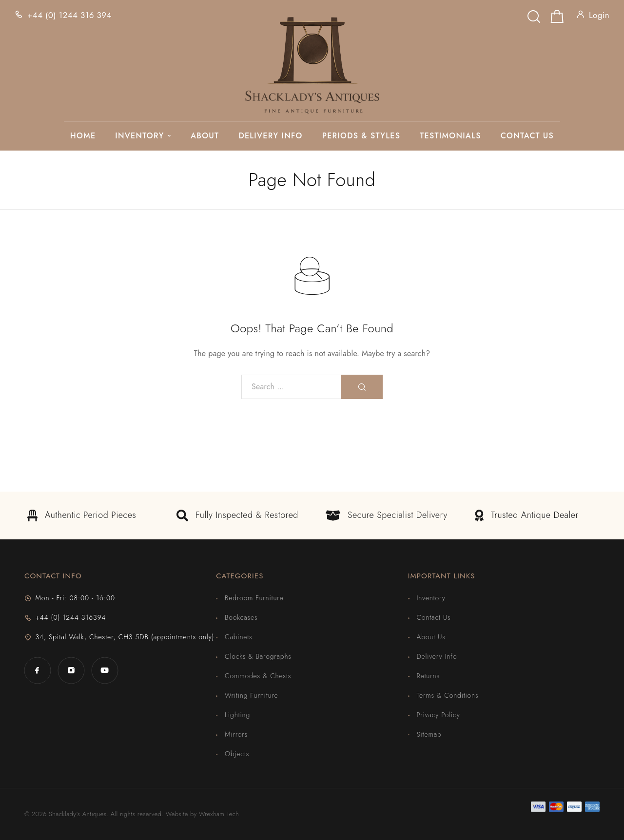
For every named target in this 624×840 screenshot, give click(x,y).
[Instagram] (71, 670)
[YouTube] (105, 670)
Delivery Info (270, 136)
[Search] (534, 14)
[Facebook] (37, 670)
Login (599, 15)
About (205, 136)
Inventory (139, 136)
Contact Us (527, 136)
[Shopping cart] (557, 19)
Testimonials (450, 136)
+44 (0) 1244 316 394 (69, 15)
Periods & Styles (361, 136)
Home (83, 136)
